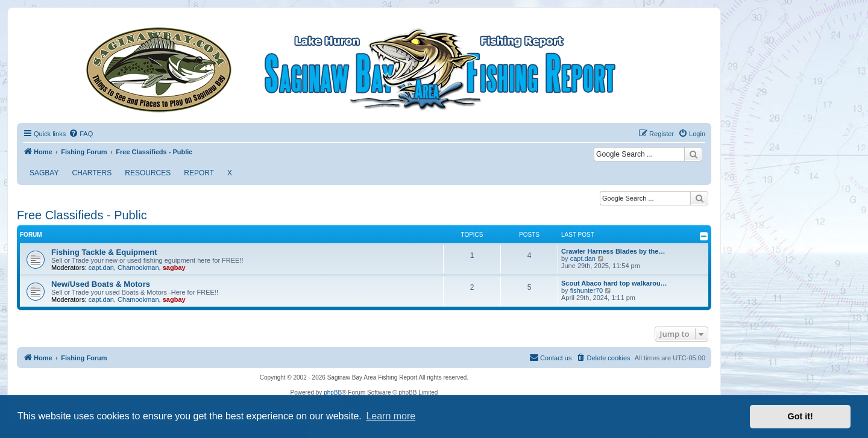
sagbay (174, 267)
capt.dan (101, 267)
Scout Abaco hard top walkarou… (614, 283)
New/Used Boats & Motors (101, 284)
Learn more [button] (391, 416)
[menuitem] (81, 134)
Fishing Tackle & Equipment (104, 252)
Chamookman (138, 267)
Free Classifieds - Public (82, 215)
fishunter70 (587, 290)
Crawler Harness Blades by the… (613, 251)
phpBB (333, 393)
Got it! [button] (800, 416)
